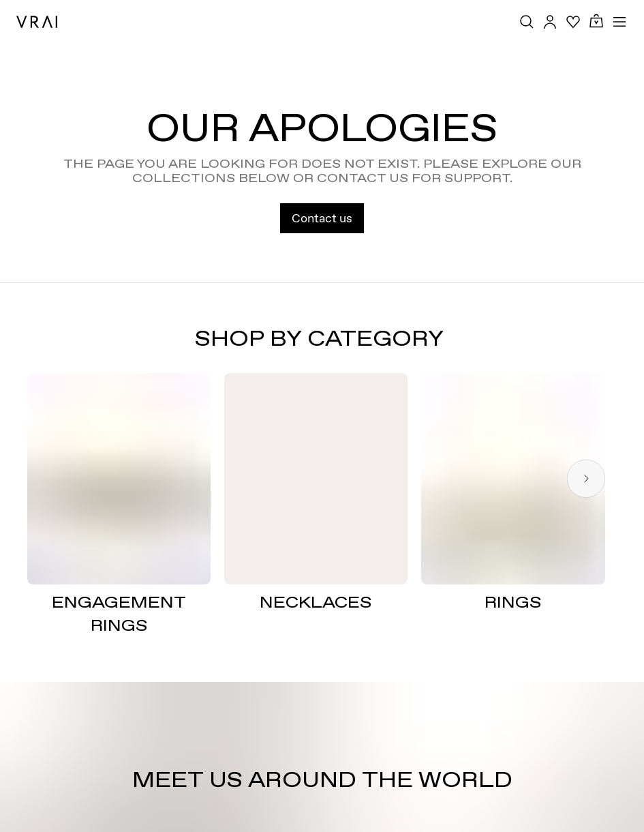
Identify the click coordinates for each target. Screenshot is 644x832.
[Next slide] (586, 479)
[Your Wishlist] (573, 22)
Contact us (322, 218)
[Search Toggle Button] (527, 22)
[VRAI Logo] (37, 22)
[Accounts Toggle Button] (550, 22)
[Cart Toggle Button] (596, 21)
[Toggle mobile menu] (619, 22)
